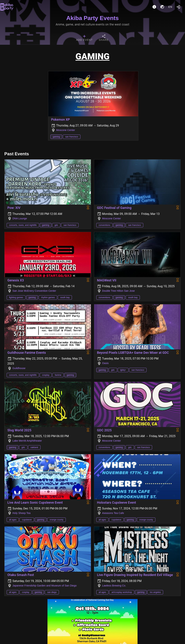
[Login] (178, 7)
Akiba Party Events (92, 18)
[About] (154, 7)
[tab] (84, 38)
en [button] (170, 7)
